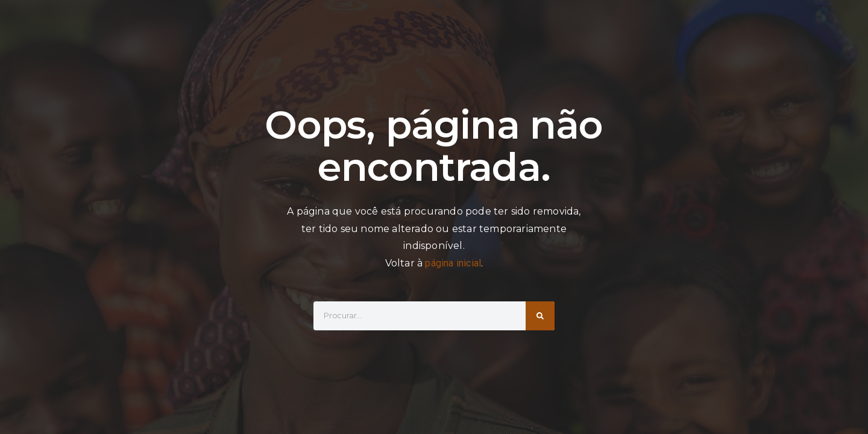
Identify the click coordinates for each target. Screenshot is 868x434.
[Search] (540, 316)
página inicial (453, 263)
